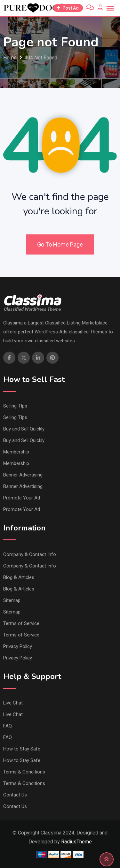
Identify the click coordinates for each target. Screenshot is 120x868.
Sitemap (12, 600)
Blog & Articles (19, 577)
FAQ (8, 726)
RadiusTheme (76, 842)
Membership (16, 452)
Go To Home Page (60, 244)
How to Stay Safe (22, 749)
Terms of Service (21, 623)
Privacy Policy (18, 646)
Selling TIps (15, 406)
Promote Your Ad (22, 498)
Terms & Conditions (24, 772)
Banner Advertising (23, 475)
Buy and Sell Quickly (24, 429)
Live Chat (13, 703)
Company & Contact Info (30, 554)
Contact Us (15, 795)
